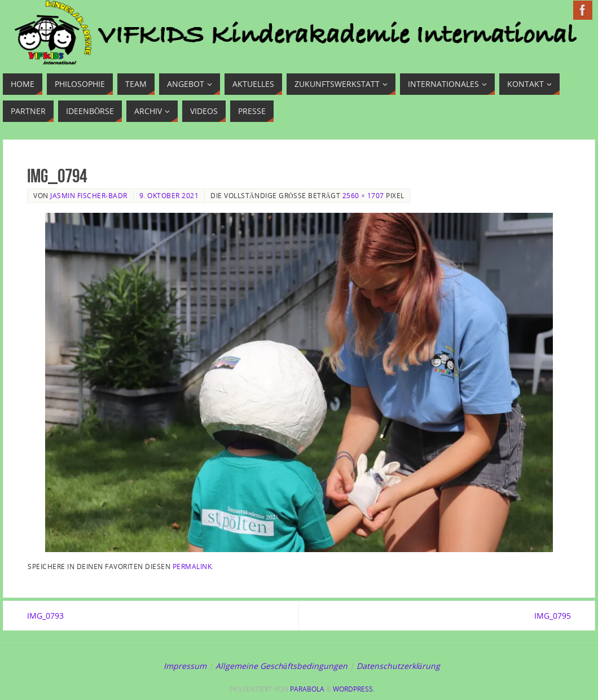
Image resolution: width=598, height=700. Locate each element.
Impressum (185, 666)
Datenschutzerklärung (398, 666)
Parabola (307, 689)
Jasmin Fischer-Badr (89, 195)
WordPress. (354, 689)
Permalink (192, 566)
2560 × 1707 (363, 195)
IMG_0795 (553, 616)
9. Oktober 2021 (169, 195)
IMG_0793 (45, 616)
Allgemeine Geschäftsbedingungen (282, 666)
